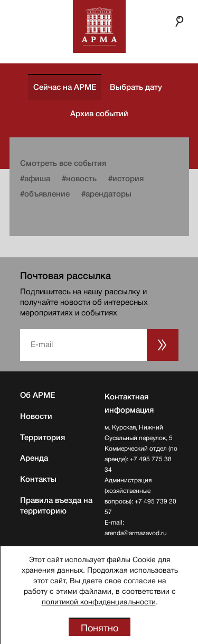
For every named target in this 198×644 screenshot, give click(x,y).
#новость (79, 179)
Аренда (34, 458)
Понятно (100, 628)
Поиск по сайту (180, 21)
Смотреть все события (63, 163)
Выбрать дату (136, 87)
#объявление (45, 194)
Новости (36, 416)
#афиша (35, 179)
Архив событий (99, 114)
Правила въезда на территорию (56, 506)
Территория (43, 437)
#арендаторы (106, 194)
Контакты (38, 479)
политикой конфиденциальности (99, 602)
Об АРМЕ (37, 395)
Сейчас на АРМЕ (65, 87)
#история (126, 179)
